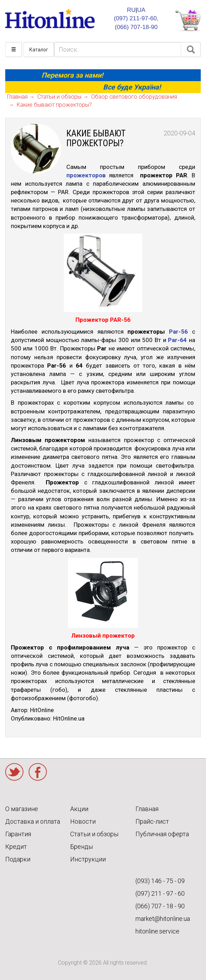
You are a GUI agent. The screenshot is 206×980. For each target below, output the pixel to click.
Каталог (39, 50)
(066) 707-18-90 (136, 27)
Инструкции (88, 859)
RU (131, 10)
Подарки (18, 859)
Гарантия (18, 834)
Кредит (16, 847)
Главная (147, 809)
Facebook (38, 772)
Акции (79, 809)
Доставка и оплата (33, 821)
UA (141, 10)
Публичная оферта (162, 834)
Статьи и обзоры (94, 834)
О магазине (22, 809)
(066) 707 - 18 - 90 (160, 906)
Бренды (82, 847)
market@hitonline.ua (163, 919)
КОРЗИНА (188, 21)
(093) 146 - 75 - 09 (160, 881)
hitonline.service (157, 931)
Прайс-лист (152, 821)
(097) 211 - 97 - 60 (160, 893)
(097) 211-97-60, (136, 18)
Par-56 (178, 332)
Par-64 (177, 340)
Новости (83, 821)
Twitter (14, 772)
